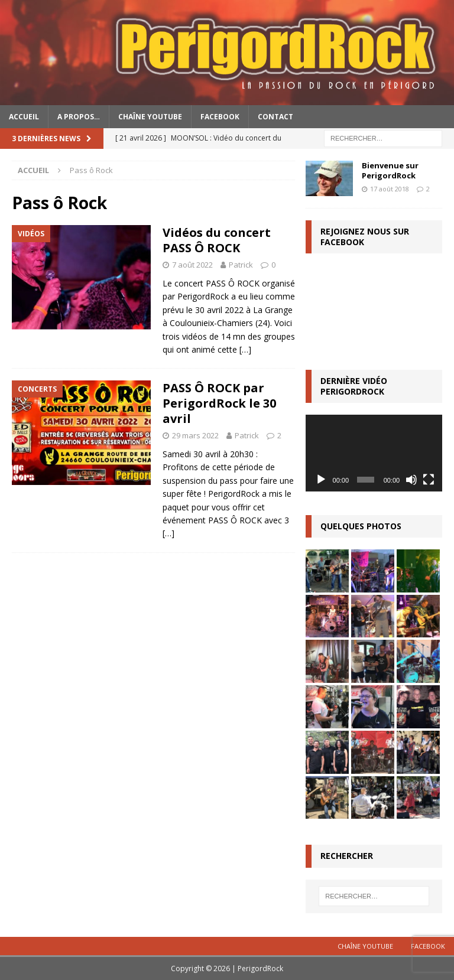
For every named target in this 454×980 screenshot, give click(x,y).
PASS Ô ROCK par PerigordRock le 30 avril (219, 403)
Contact (275, 117)
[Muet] (411, 480)
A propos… (79, 117)
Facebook (220, 117)
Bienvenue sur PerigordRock (390, 170)
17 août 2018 (390, 189)
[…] (245, 349)
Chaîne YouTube (150, 117)
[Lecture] (321, 480)
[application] (374, 453)
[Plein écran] (429, 480)
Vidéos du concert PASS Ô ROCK (217, 240)
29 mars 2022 (195, 435)
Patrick (241, 265)
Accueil (24, 117)
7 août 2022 (192, 265)
